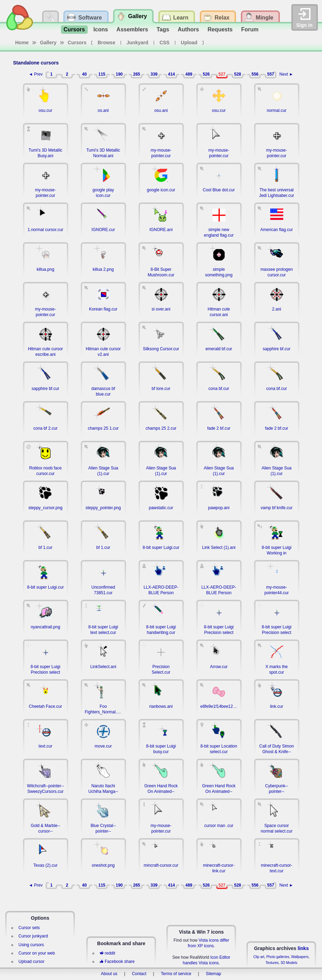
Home (22, 43)
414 (171, 74)
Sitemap (213, 974)
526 (206, 74)
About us (109, 974)
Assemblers (132, 29)
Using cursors (31, 945)
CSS (164, 43)
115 (102, 74)
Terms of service (176, 974)
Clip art (259, 957)
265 (136, 74)
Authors (188, 29)
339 (154, 74)
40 (84, 74)
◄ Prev (36, 74)
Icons (101, 29)
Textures (272, 963)
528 (237, 74)
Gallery (48, 43)
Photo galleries (278, 957)
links (303, 948)
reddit (107, 953)
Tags (163, 29)
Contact (139, 974)
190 (119, 74)
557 (270, 74)
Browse (107, 43)
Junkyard (138, 43)
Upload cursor (32, 962)
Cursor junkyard (33, 936)
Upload (189, 43)
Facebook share (117, 962)
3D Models (289, 963)
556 (255, 74)
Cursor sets (29, 928)
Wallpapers (300, 957)
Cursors (74, 29)
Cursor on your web (37, 953)
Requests (220, 29)
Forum (250, 29)
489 (189, 74)
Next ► (286, 74)
